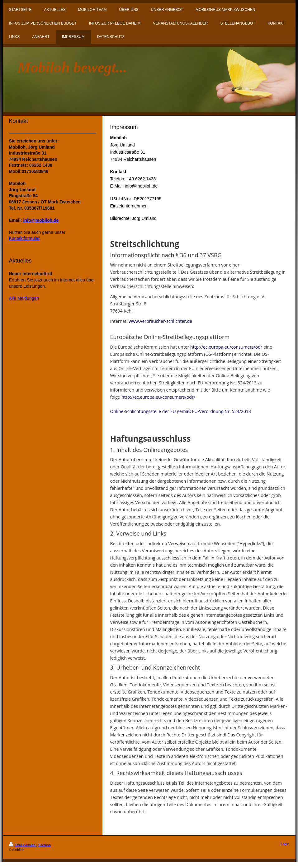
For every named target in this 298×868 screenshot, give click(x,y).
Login (285, 844)
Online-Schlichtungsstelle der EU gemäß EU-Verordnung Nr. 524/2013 (181, 411)
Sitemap (45, 845)
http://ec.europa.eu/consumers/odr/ (158, 397)
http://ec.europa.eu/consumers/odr (226, 347)
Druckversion (23, 845)
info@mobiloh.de (41, 220)
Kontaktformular (24, 238)
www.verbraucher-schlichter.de (160, 321)
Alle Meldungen (24, 298)
